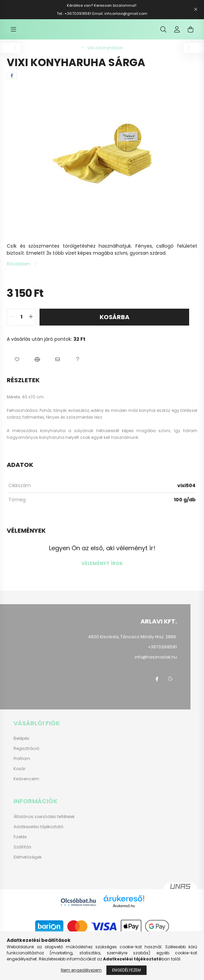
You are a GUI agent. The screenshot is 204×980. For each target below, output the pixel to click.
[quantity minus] (12, 324)
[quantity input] (21, 324)
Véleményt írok (102, 570)
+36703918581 (162, 654)
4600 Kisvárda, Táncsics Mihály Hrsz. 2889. (133, 643)
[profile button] (177, 33)
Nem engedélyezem (81, 970)
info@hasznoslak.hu (156, 664)
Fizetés (20, 844)
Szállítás (22, 854)
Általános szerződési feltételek (44, 823)
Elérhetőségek (28, 864)
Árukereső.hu (124, 913)
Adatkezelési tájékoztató (38, 834)
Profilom (22, 765)
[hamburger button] (14, 33)
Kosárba (114, 324)
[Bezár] (196, 9)
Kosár (19, 776)
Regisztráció (26, 755)
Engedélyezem (126, 970)
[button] (17, 366)
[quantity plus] (31, 324)
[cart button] (190, 33)
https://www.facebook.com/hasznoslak (157, 686)
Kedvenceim (26, 786)
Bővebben (19, 271)
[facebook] (12, 82)
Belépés (21, 745)
